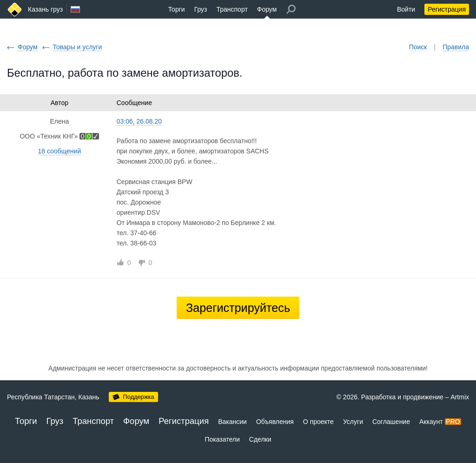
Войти (406, 9)
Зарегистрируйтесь (238, 308)
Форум (267, 9)
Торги (177, 9)
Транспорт (232, 9)
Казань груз (45, 9)
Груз (201, 9)
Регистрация (447, 9)
